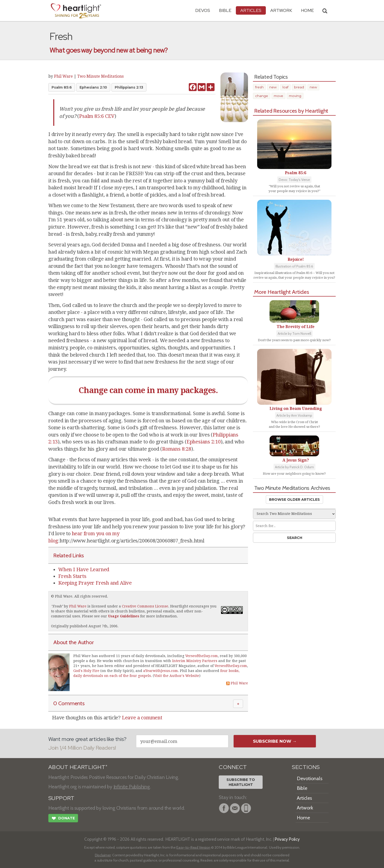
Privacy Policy (287, 839)
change (262, 96)
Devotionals (310, 778)
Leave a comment (142, 718)
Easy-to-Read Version (193, 847)
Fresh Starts (72, 576)
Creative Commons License (145, 606)
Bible (225, 10)
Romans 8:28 (177, 449)
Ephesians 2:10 (93, 87)
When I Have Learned (84, 569)
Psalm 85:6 (62, 87)
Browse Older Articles (294, 500)
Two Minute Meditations (100, 76)
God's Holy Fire (86, 671)
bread (299, 87)
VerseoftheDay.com (202, 656)
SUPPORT (61, 798)
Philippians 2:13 (129, 87)
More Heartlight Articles (282, 292)
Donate (63, 819)
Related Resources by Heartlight (291, 111)
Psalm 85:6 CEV (97, 116)
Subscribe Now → (275, 741)
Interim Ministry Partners (195, 661)
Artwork (281, 10)
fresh (259, 87)
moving (295, 96)
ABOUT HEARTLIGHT (78, 767)
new (273, 87)
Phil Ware (63, 76)
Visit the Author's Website (177, 676)
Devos (203, 10)
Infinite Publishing (132, 787)
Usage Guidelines (124, 616)
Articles (251, 10)
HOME (307, 10)
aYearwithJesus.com (161, 671)
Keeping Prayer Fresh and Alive (95, 583)
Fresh (57, 606)
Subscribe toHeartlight (241, 782)
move (278, 96)
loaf (285, 87)
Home (303, 818)
